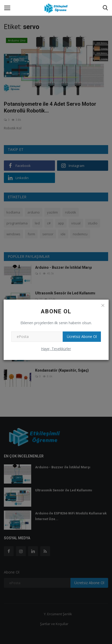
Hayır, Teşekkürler (56, 349)
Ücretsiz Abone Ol (82, 337)
